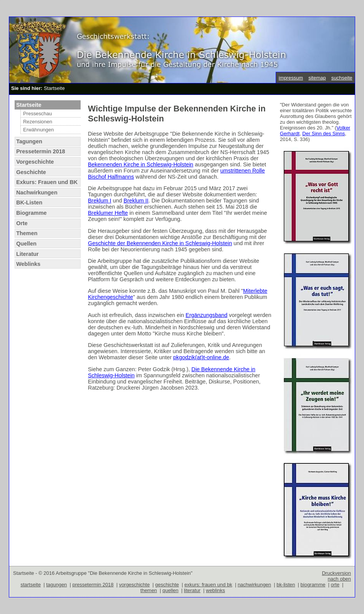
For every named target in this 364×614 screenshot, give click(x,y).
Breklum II (136, 201)
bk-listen (286, 585)
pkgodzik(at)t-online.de (201, 357)
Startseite (29, 105)
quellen (170, 590)
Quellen (26, 244)
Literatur (27, 254)
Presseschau (37, 114)
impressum (291, 78)
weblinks (215, 590)
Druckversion (336, 573)
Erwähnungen (38, 130)
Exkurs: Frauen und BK (47, 182)
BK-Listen (29, 202)
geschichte (167, 585)
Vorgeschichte (35, 162)
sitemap (317, 78)
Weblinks (28, 264)
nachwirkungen (254, 585)
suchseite (342, 78)
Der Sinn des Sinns (323, 134)
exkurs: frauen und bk (208, 585)
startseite (31, 585)
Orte (22, 223)
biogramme (313, 585)
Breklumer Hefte (108, 213)
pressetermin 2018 (93, 585)
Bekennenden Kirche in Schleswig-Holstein (141, 164)
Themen (27, 233)
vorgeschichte (134, 585)
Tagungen (29, 141)
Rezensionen (38, 122)
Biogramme (31, 213)
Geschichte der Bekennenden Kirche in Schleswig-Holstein (160, 243)
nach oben (339, 579)
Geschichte (31, 172)
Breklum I (100, 201)
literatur (192, 590)
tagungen (56, 585)
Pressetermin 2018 (41, 151)
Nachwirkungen (37, 192)
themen (149, 590)
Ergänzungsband (206, 315)
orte (335, 585)
